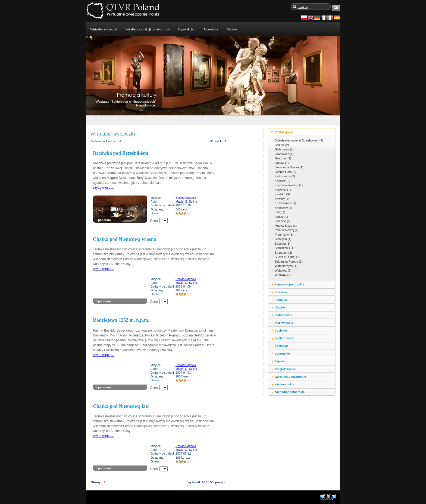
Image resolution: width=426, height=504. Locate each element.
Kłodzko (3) (282, 194)
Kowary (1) (282, 199)
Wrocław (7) (283, 275)
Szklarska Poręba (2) (289, 262)
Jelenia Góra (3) (285, 172)
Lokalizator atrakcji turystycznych (148, 29)
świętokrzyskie (285, 369)
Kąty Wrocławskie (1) (289, 185)
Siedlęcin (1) (283, 239)
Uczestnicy (211, 29)
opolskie (281, 330)
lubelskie (281, 292)
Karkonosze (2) (285, 176)
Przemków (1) (284, 235)
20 (208, 482)
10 (203, 482)
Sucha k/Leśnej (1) (287, 257)
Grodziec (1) (283, 158)
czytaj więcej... (103, 188)
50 (212, 482)
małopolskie (283, 315)
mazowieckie (284, 323)
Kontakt (232, 29)
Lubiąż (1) (281, 217)
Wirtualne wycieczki (104, 29)
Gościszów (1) (284, 149)
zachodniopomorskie (290, 392)
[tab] (302, 132)
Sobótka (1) (282, 244)
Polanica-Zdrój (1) (286, 230)
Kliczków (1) (283, 190)
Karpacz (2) (282, 181)
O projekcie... (187, 29)
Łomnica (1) (283, 221)
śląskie (280, 361)
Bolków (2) (282, 145)
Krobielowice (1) (285, 203)
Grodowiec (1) (284, 154)
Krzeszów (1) (283, 208)
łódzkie (280, 307)
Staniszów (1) (284, 248)
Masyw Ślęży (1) (286, 226)
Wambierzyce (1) (286, 266)
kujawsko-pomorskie (289, 284)
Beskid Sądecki (186, 198)
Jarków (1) (282, 163)
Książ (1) (281, 212)
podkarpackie (284, 338)
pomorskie (282, 354)
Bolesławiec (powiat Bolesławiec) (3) (299, 140)
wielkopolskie (284, 384)
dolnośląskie (284, 132)
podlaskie (282, 346)
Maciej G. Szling (186, 201)
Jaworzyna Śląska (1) (289, 167)
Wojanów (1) (283, 270)
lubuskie (281, 300)
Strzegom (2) (283, 253)
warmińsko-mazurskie (290, 377)
